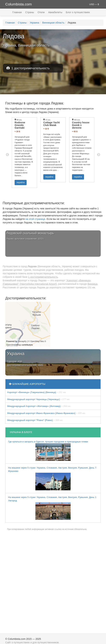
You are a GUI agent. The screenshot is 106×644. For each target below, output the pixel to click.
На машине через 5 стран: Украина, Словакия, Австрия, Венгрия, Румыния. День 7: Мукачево (52, 478)
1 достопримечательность (28, 68)
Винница (92, 284)
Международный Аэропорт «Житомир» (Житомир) (39, 406)
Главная (17, 12)
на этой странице (35, 219)
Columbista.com (19, 4)
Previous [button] (7, 155)
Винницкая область (53, 23)
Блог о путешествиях (78, 12)
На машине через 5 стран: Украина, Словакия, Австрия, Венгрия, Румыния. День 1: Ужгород (52, 508)
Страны (30, 12)
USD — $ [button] (94, 4)
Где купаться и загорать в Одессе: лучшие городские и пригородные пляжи (48, 451)
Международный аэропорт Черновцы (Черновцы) (39, 399)
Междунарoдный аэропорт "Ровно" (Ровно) (35, 420)
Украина (34, 23)
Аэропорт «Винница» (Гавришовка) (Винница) (37, 392)
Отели (41, 12)
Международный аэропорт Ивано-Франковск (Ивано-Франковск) (46, 413)
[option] (24, 153)
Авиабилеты (55, 12)
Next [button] (99, 155)
